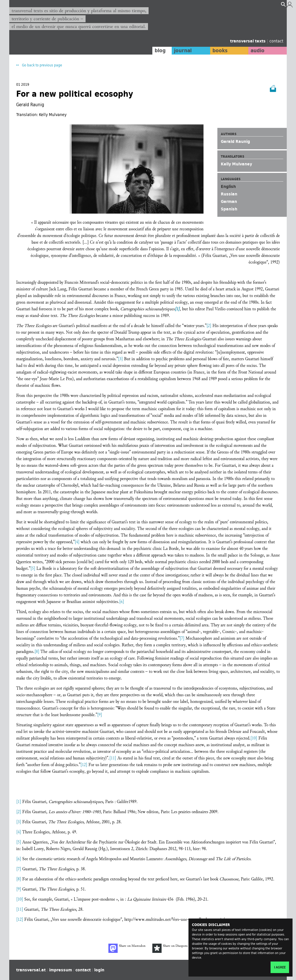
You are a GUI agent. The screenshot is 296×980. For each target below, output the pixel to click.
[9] (100, 715)
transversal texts (248, 41)
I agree (280, 967)
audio (257, 51)
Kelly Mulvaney (236, 164)
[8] (37, 652)
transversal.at (31, 970)
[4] (77, 542)
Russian (229, 194)
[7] (182, 638)
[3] (120, 359)
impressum (61, 970)
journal (181, 51)
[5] (33, 569)
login (99, 970)
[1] (19, 802)
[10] (254, 738)
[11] (113, 758)
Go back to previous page (42, 65)
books (219, 51)
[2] (209, 326)
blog (159, 51)
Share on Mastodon (127, 948)
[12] (84, 765)
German (229, 201)
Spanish (229, 209)
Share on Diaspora (170, 948)
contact (276, 41)
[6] (122, 602)
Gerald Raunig (235, 141)
